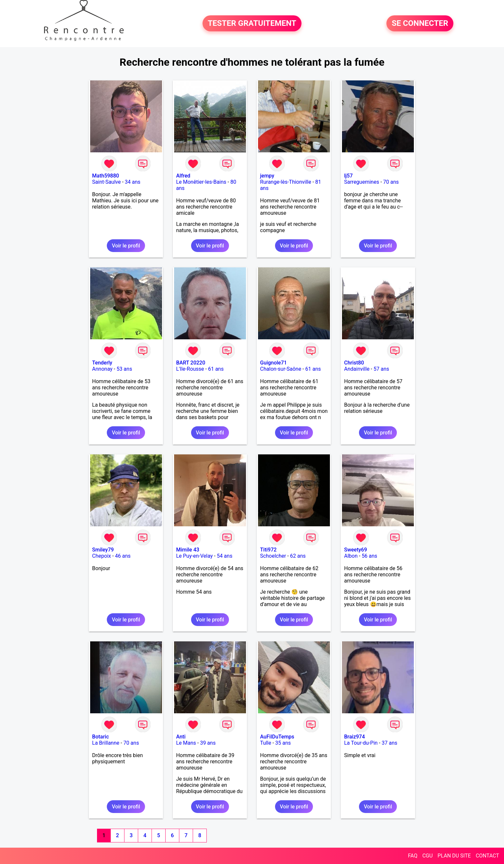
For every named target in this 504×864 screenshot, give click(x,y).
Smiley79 (103, 550)
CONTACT (487, 856)
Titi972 (268, 550)
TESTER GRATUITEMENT (252, 24)
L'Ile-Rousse (190, 369)
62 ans (298, 556)
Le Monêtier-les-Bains (201, 182)
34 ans (133, 182)
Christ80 (354, 363)
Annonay (102, 369)
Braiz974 (354, 737)
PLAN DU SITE (454, 856)
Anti (181, 737)
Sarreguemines (361, 182)
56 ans (369, 556)
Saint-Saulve (106, 182)
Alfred (183, 176)
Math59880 (106, 176)
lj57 (348, 176)
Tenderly (102, 363)
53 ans (124, 369)
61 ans (216, 369)
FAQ (413, 856)
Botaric (100, 737)
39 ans (208, 743)
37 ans (389, 743)
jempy (267, 176)
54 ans (225, 556)
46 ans (123, 556)
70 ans (391, 182)
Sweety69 (355, 550)
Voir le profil (126, 246)
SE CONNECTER (420, 24)
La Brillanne (106, 743)
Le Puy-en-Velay (194, 556)
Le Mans (186, 743)
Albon (351, 556)
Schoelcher (273, 556)
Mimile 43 (188, 550)
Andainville (357, 369)
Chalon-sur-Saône (281, 369)
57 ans (381, 369)
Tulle (266, 743)
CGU (428, 856)
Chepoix (102, 556)
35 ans (283, 743)
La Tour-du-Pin (361, 743)
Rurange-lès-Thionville (285, 182)
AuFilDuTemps (277, 737)
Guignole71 (273, 363)
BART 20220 (191, 363)
